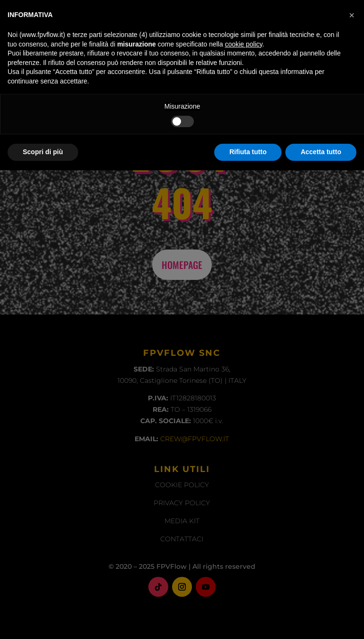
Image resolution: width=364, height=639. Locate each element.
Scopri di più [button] (43, 620)
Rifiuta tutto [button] (248, 620)
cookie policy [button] (243, 513)
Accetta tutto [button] (321, 620)
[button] (352, 484)
